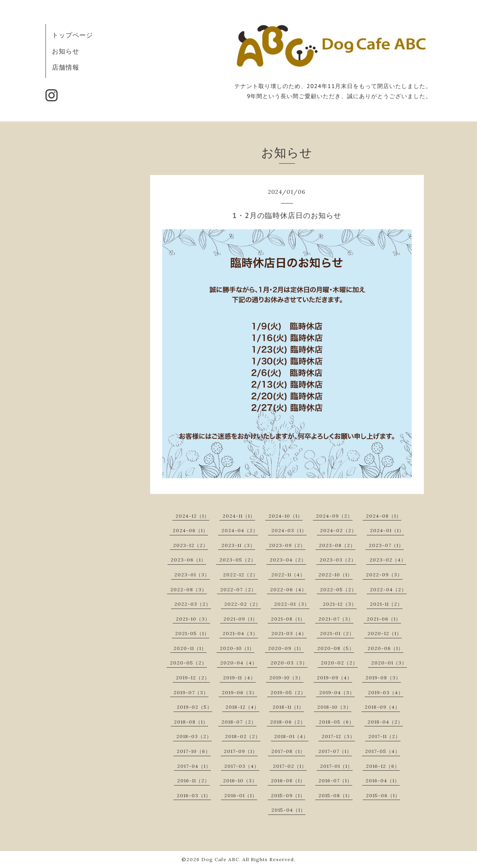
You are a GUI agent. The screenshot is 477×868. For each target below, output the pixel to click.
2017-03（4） (242, 766)
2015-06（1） (383, 795)
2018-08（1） (191, 722)
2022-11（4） (288, 575)
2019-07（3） (191, 692)
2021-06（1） (384, 619)
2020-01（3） (389, 663)
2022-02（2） (243, 604)
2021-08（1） (288, 619)
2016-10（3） (240, 781)
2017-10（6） (194, 751)
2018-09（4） (382, 707)
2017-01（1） (336, 766)
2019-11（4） (239, 678)
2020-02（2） (339, 663)
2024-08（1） (384, 516)
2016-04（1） (383, 781)
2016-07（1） (335, 781)
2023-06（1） (188, 560)
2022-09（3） (384, 575)
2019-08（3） (383, 678)
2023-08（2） (337, 545)
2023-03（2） (338, 560)
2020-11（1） (190, 648)
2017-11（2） (384, 736)
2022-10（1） (336, 575)
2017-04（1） (194, 766)
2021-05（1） (192, 633)
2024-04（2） (240, 530)
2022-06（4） (288, 589)
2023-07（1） (386, 545)
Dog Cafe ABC (220, 859)
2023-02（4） (388, 560)
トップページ (72, 35)
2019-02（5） (194, 707)
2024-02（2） (338, 530)
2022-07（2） (238, 589)
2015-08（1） (336, 795)
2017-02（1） (290, 766)
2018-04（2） (385, 722)
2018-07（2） (239, 722)
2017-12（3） (338, 736)
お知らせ (66, 51)
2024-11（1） (239, 516)
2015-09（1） (288, 795)
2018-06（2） (288, 722)
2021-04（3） (240, 633)
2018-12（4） (242, 707)
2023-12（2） (191, 545)
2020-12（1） (385, 633)
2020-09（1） (286, 648)
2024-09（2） (334, 516)
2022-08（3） (189, 589)
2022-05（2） (338, 589)
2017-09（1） (241, 751)
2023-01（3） (192, 575)
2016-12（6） (383, 766)
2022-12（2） (241, 575)
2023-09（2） (287, 545)
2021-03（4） (289, 633)
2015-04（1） (288, 810)
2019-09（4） (335, 678)
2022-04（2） (388, 589)
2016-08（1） (288, 781)
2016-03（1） (194, 795)
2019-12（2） (193, 678)
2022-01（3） (292, 604)
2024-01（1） (387, 530)
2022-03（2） (193, 604)
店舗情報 (66, 67)
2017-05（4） (383, 751)
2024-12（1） (192, 516)
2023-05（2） (238, 560)
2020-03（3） (289, 663)
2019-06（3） (240, 692)
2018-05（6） (337, 722)
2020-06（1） (385, 648)
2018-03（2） (194, 736)
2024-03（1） (289, 530)
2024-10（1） (286, 516)
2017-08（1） (288, 751)
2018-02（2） (243, 736)
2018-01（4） (291, 736)
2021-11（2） (386, 604)
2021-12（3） (340, 604)
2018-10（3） (334, 707)
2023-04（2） (288, 560)
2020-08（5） (336, 648)
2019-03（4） (386, 692)
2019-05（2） (288, 692)
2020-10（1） (237, 648)
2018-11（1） (288, 707)
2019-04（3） (337, 692)
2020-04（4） (239, 663)
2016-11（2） (193, 781)
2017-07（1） (335, 751)
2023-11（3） (238, 545)
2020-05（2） (188, 663)
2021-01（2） (337, 633)
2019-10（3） (286, 678)
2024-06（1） (190, 530)
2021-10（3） (193, 619)
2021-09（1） (241, 619)
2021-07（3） (336, 619)
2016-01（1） (241, 795)
